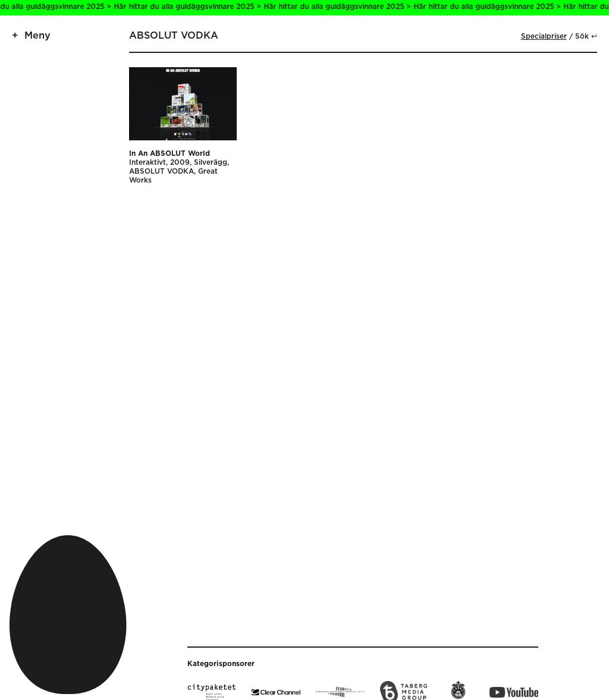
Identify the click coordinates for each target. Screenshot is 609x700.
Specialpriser (544, 37)
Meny (37, 36)
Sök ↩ (586, 37)
